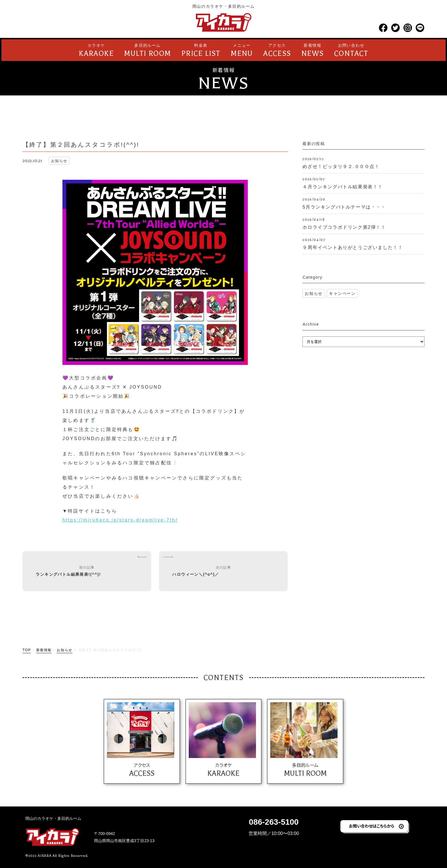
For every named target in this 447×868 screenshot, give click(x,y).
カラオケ (96, 51)
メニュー (242, 51)
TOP (27, 650)
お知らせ (314, 293)
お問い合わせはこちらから (372, 826)
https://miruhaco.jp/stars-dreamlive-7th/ (120, 520)
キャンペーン (342, 293)
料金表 (201, 51)
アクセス (277, 51)
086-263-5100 (274, 822)
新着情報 (313, 51)
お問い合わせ (351, 51)
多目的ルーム (147, 51)
